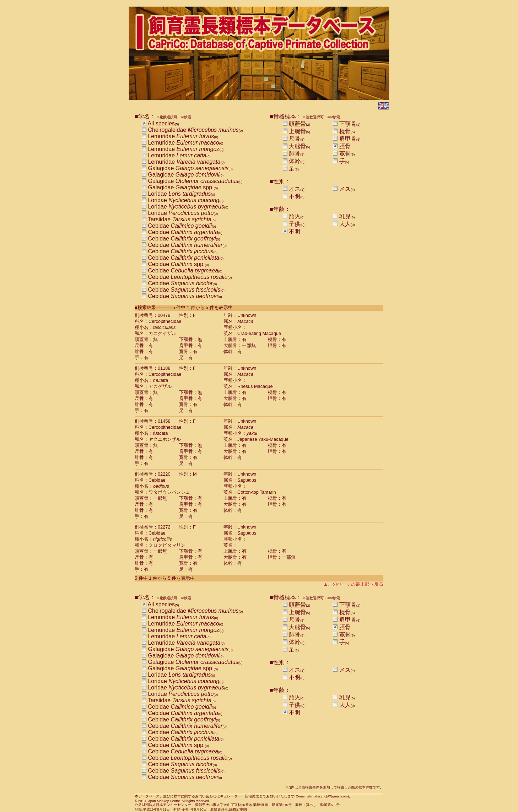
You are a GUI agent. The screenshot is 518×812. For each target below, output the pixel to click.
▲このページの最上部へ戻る (353, 584)
